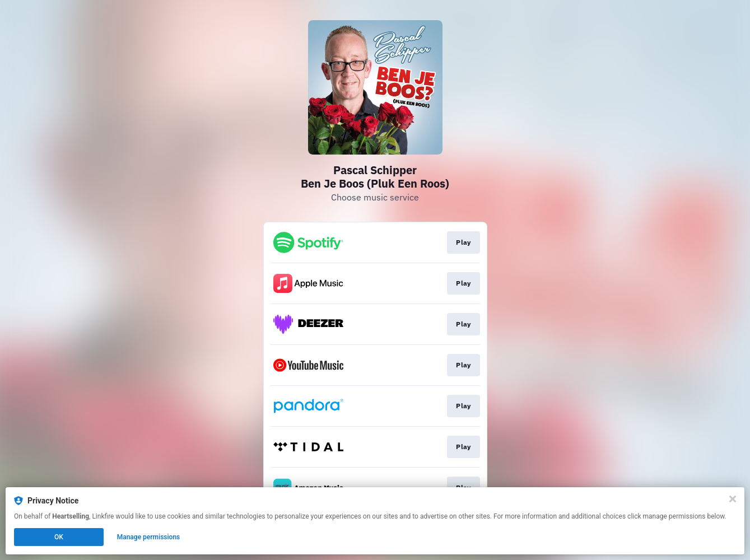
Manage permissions (149, 537)
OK (59, 537)
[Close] (733, 499)
